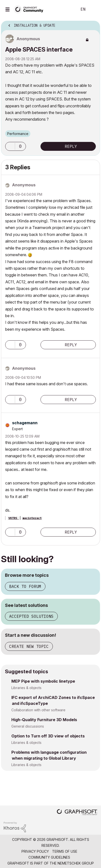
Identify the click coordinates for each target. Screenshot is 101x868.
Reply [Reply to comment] (71, 345)
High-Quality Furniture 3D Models (44, 720)
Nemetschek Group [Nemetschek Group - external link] (76, 863)
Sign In (93, 9)
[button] (10, 146)
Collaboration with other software (38, 710)
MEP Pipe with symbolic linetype (43, 681)
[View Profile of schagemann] (25, 423)
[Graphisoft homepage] (77, 813)
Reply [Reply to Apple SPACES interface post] (71, 146)
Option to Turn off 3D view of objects (48, 736)
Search (66, 9)
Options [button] (93, 24)
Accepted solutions (31, 616)
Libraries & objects (26, 688)
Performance (18, 134)
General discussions (28, 726)
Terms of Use (65, 851)
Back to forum (25, 586)
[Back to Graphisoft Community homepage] (30, 9)
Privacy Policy (35, 851)
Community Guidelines (49, 857)
